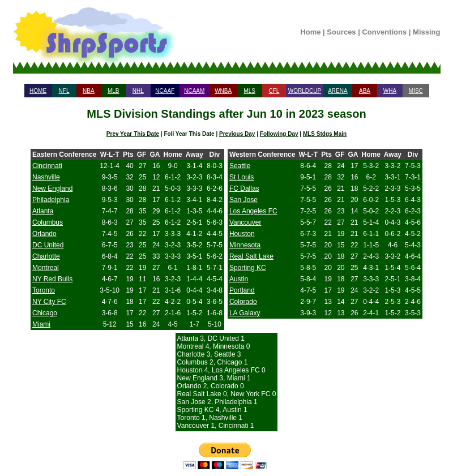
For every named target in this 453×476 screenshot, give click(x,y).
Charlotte (46, 256)
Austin (239, 279)
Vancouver (245, 222)
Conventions (384, 32)
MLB (114, 91)
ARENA (337, 91)
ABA (365, 91)
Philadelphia (51, 200)
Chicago (45, 313)
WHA (390, 91)
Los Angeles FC (253, 211)
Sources (341, 32)
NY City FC (49, 302)
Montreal (46, 268)
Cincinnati (47, 166)
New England (52, 188)
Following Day (279, 134)
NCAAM (194, 91)
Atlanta (43, 211)
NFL (64, 91)
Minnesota (245, 245)
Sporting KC (248, 268)
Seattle (240, 166)
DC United (48, 245)
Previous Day (237, 134)
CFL (274, 91)
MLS (249, 91)
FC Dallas (244, 188)
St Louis (242, 177)
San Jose (243, 200)
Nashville (46, 177)
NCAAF (165, 91)
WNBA (223, 91)
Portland (242, 290)
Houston (242, 234)
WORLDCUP (305, 91)
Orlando (44, 234)
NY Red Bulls (52, 279)
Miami (41, 324)
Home (310, 32)
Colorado (243, 302)
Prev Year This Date (133, 134)
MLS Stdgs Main (325, 134)
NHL (138, 91)
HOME (38, 91)
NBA (89, 91)
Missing (426, 32)
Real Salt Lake (251, 256)
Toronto (44, 290)
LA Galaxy (245, 313)
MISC (416, 91)
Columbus (48, 222)
